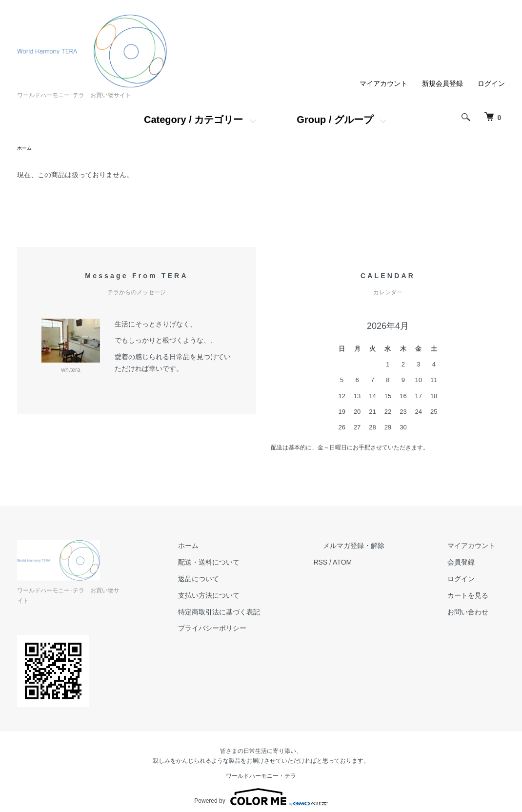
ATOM (381, 564)
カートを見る (478, 597)
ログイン (491, 83)
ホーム (26, 149)
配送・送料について (257, 564)
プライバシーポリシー (260, 630)
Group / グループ (335, 120)
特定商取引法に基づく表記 (267, 613)
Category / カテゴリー (193, 120)
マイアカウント (383, 83)
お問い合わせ (478, 613)
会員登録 (471, 564)
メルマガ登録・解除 (382, 548)
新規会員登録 (442, 83)
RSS (359, 564)
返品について (246, 580)
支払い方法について (257, 597)
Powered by (261, 789)
